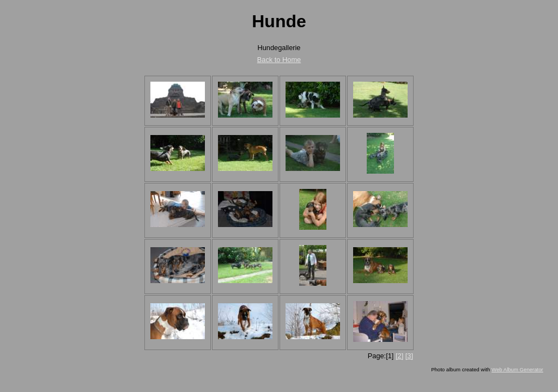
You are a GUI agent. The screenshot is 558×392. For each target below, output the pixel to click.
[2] (399, 356)
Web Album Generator (517, 369)
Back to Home (279, 60)
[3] (409, 356)
